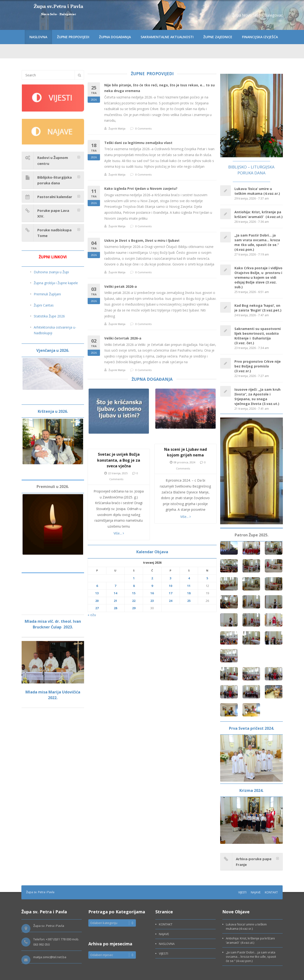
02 (94, 347)
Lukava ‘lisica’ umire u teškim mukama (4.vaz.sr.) (257, 191)
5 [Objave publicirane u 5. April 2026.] (207, 578)
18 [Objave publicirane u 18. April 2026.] (189, 593)
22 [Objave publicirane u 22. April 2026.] (134, 601)
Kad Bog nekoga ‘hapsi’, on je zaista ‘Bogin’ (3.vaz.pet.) (258, 308)
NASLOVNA (38, 37)
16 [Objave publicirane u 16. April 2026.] (152, 593)
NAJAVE (256, 892)
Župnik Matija (117, 128)
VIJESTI (242, 892)
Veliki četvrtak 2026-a (123, 338)
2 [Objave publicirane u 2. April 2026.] (152, 578)
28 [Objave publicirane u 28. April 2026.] (115, 608)
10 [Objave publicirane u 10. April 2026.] (171, 586)
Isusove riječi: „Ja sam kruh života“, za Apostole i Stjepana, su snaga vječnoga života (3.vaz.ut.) (257, 397)
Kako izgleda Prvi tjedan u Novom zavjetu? (141, 188)
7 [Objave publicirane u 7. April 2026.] (115, 586)
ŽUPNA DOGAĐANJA (115, 37)
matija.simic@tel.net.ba (50, 957)
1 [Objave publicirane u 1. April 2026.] (134, 578)
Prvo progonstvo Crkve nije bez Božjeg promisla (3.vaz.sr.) (258, 366)
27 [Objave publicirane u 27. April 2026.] (97, 608)
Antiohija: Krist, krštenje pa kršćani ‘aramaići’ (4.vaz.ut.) (259, 214)
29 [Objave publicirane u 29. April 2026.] (134, 608)
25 (94, 94)
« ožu (92, 615)
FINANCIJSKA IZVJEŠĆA (260, 37)
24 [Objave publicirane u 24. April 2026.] (171, 601)
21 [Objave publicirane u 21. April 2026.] (115, 601)
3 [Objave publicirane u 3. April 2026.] (170, 578)
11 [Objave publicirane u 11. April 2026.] (189, 586)
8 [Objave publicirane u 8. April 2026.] (134, 586)
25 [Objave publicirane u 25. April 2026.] (189, 601)
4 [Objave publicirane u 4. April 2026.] (189, 578)
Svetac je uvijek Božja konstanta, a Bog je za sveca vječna (119, 460)
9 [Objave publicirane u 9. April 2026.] (152, 586)
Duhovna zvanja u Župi (51, 272)
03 (94, 295)
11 (94, 197)
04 (94, 249)
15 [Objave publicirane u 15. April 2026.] (134, 593)
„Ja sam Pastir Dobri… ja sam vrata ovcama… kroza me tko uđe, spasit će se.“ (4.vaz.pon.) (257, 242)
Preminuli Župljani (47, 294)
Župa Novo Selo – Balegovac (257, 15)
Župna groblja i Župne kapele (56, 283)
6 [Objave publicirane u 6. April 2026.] (97, 586)
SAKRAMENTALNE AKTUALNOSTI (167, 37)
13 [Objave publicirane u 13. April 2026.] (97, 593)
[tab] (53, 160)
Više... (119, 533)
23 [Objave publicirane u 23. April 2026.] (152, 601)
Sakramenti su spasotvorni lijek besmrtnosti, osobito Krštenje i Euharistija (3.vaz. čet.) (258, 336)
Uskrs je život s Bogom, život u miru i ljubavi (142, 240)
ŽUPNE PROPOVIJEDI (73, 37)
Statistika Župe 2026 (49, 316)
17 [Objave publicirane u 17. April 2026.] (171, 593)
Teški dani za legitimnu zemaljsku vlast (138, 143)
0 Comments (143, 128)
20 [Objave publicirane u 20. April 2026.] (97, 601)
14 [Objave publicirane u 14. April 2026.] (115, 593)
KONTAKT (271, 892)
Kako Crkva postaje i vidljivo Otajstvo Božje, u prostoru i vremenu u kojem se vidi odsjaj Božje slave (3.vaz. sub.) (258, 277)
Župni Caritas (44, 305)
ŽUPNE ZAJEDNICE (218, 37)
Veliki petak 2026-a (121, 286)
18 (94, 151)
